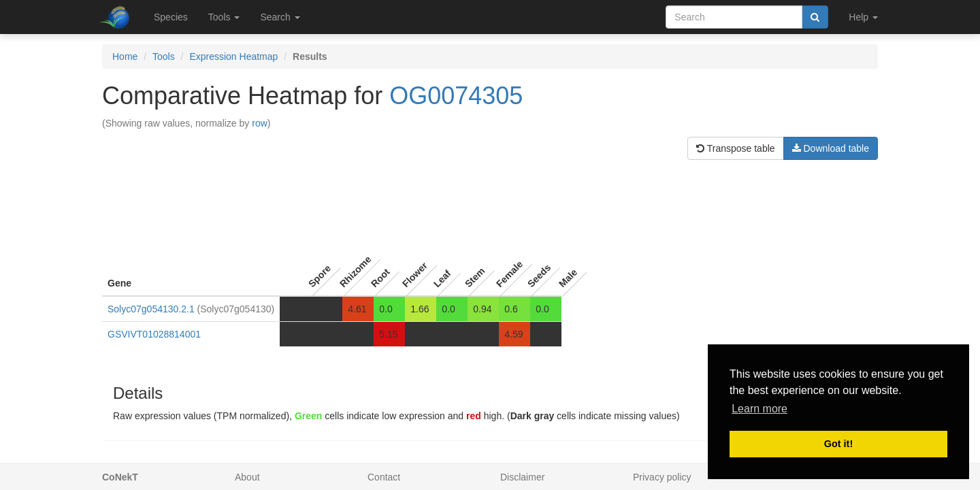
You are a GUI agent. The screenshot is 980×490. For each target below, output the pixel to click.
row (260, 123)
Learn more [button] (759, 409)
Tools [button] (224, 17)
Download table (831, 148)
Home (125, 56)
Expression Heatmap (233, 56)
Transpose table (736, 148)
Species (171, 17)
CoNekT (120, 477)
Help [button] (863, 17)
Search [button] (280, 17)
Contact (384, 477)
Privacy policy (662, 477)
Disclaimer (522, 477)
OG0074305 (456, 96)
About (247, 477)
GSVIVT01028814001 (154, 334)
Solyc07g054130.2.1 (151, 309)
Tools (164, 56)
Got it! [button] (838, 444)
